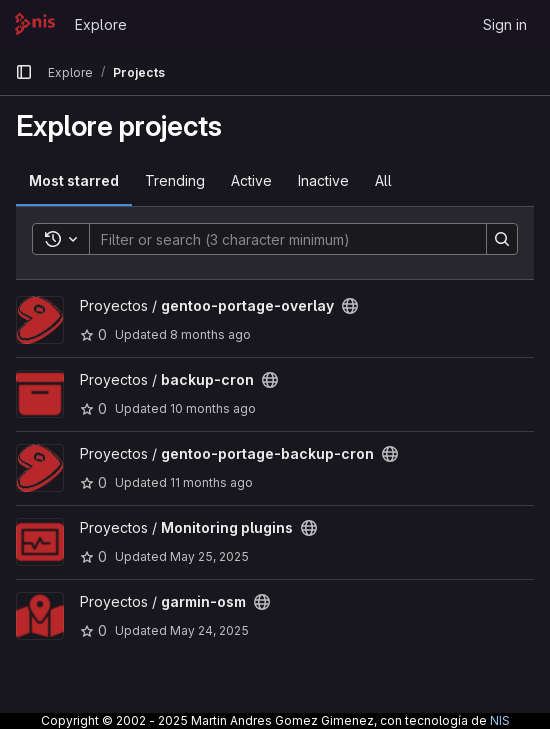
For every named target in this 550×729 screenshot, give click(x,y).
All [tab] (383, 180)
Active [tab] (251, 180)
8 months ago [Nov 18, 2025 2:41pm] (210, 334)
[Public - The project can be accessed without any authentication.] (350, 306)
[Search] (278, 239)
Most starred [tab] (74, 180)
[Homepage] (35, 24)
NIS (500, 720)
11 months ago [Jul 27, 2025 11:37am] (211, 482)
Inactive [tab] (323, 180)
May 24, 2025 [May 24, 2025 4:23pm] (209, 630)
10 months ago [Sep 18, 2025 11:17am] (213, 408)
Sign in (505, 24)
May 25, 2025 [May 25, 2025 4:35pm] (209, 556)
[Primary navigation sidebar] (24, 72)
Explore (101, 24)
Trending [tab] (175, 180)
